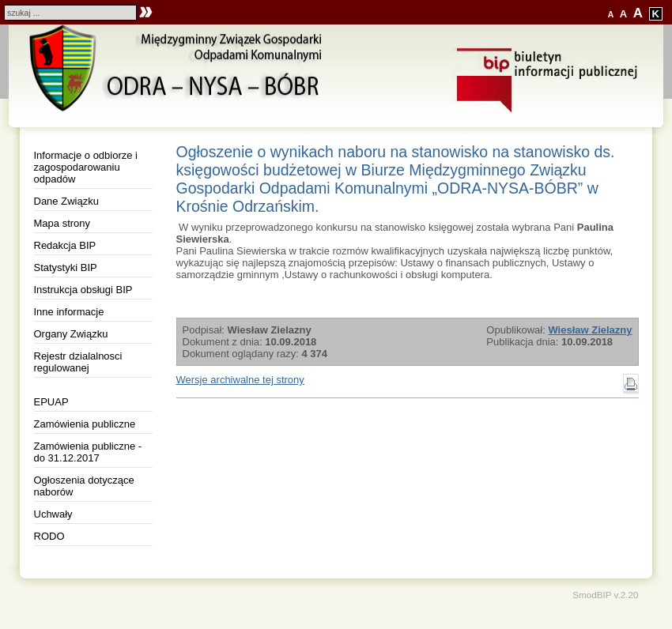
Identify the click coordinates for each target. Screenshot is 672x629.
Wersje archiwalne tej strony (240, 380)
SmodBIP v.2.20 (605, 595)
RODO (49, 536)
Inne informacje (69, 312)
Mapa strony (62, 223)
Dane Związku (66, 201)
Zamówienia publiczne (85, 424)
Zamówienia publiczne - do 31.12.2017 (88, 452)
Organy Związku (71, 334)
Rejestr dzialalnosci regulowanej (78, 362)
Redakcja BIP (65, 245)
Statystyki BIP (66, 267)
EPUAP (51, 402)
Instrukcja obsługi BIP (83, 290)
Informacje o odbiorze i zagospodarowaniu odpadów (86, 167)
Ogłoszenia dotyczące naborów (84, 486)
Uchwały (53, 514)
